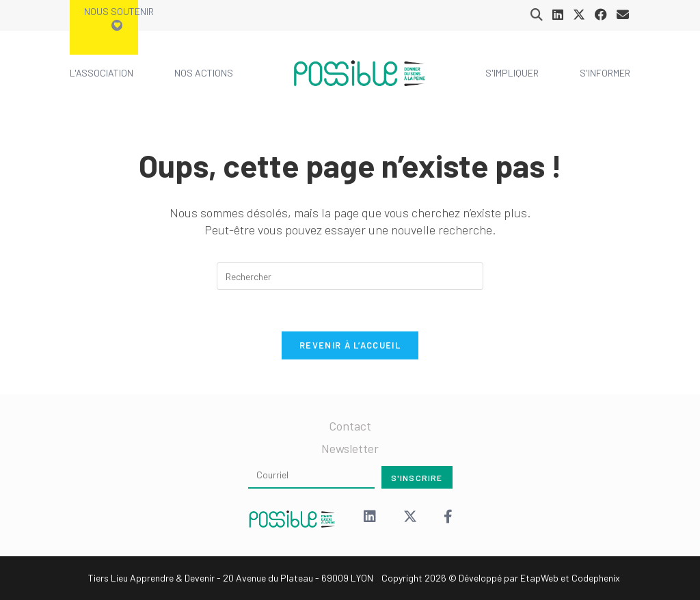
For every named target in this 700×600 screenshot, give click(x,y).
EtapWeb (539, 578)
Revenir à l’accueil (350, 345)
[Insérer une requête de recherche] (350, 276)
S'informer (605, 73)
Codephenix (596, 578)
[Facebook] (448, 518)
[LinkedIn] (370, 518)
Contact (350, 426)
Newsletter (350, 448)
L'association (102, 73)
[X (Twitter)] (410, 518)
